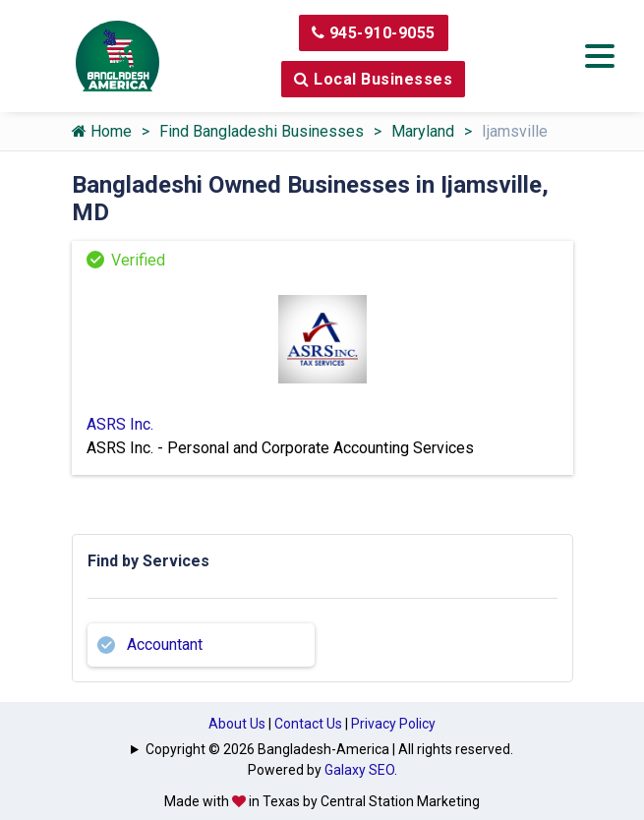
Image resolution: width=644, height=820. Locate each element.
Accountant (165, 644)
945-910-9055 (374, 33)
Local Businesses (373, 79)
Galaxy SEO (359, 770)
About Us (237, 724)
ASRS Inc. (120, 424)
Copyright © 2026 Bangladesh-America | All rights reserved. (329, 749)
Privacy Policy (393, 724)
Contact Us (308, 724)
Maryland (423, 131)
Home (102, 131)
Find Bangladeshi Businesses (262, 131)
